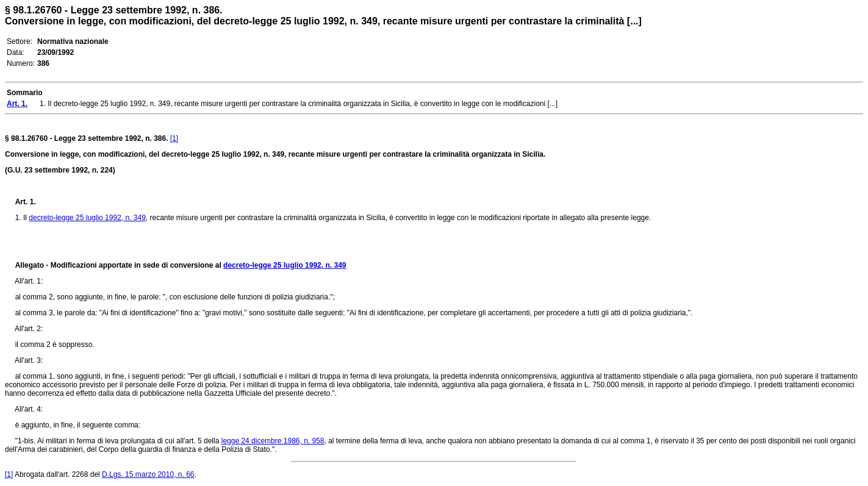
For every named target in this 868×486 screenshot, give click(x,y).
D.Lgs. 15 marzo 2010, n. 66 (148, 474)
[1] (174, 138)
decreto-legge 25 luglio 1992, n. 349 (87, 218)
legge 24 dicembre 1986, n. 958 (273, 441)
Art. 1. (26, 202)
